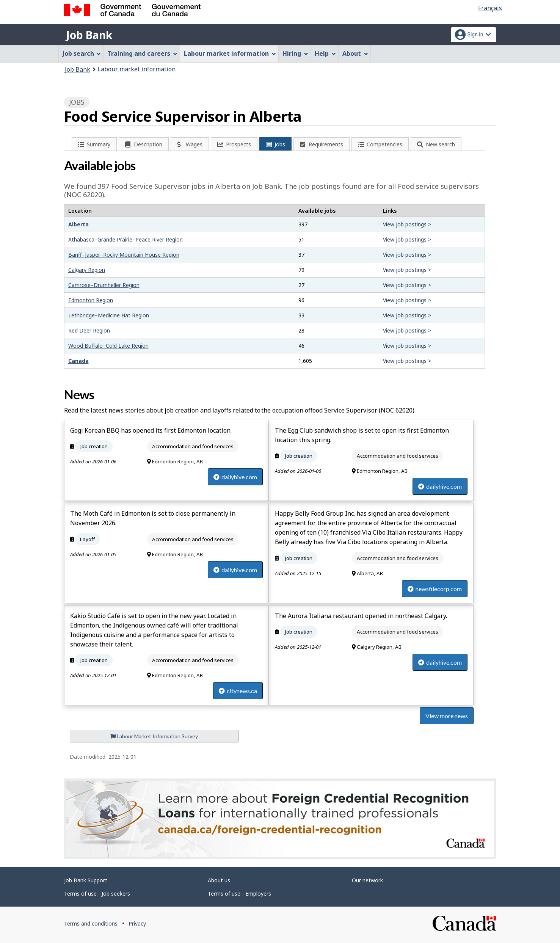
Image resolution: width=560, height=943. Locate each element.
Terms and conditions (91, 923)
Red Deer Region (89, 330)
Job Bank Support (86, 880)
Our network (367, 880)
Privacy (137, 923)
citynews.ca (238, 691)
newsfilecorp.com (435, 589)
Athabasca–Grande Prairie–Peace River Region (125, 239)
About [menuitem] (355, 53)
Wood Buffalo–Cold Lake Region (108, 346)
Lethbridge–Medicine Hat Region (109, 315)
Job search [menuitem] (82, 53)
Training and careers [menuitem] (142, 53)
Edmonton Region (91, 300)
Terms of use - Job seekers (97, 894)
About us (219, 880)
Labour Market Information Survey (154, 736)
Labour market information (136, 69)
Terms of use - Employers (239, 894)
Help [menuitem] (325, 53)
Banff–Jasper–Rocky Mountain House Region (124, 255)
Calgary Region (87, 270)
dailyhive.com (235, 477)
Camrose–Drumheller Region (104, 285)
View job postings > (407, 224)
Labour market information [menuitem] (230, 53)
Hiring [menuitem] (295, 53)
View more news (447, 716)
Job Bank (89, 35)
